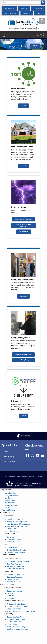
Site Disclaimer (9, 462)
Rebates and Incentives (16, 566)
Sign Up (24, 416)
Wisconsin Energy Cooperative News (21, 611)
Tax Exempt (9, 508)
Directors (10, 596)
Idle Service (9, 498)
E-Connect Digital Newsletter (18, 604)
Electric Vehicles (13, 579)
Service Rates (12, 529)
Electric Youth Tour (14, 622)
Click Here (23, 106)
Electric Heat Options (15, 519)
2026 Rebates (23, 296)
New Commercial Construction (18, 524)
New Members (10, 503)
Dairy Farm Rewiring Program (18, 562)
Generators (11, 537)
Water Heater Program (15, 569)
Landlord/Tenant (10, 500)
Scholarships (12, 624)
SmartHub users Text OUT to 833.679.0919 (23, 225)
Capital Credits (10, 493)
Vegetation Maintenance (16, 552)
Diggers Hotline (13, 548)
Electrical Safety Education (17, 550)
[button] (4, 44)
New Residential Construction (18, 526)
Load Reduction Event (15, 539)
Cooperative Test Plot (15, 617)
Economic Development (16, 619)
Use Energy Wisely (14, 609)
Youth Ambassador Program (17, 627)
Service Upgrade (13, 531)
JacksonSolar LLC (14, 582)
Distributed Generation (15, 575)
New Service (23, 166)
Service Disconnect (12, 505)
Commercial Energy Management (23, 360)
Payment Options (8, 510)
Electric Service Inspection (17, 522)
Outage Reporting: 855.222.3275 (23, 219)
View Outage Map (24, 232)
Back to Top (26, 436)
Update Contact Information (17, 606)
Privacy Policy (9, 457)
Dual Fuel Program (14, 564)
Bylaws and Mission (14, 591)
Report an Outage (14, 542)
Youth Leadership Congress (17, 629)
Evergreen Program (14, 577)
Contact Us (8, 452)
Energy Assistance (11, 496)
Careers (10, 593)
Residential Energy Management (23, 354)
